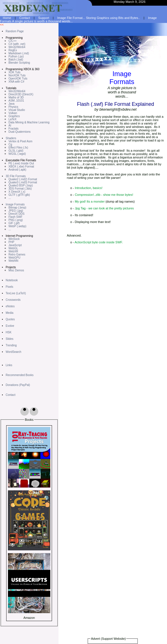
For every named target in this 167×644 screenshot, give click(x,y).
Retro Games (17, 255)
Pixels (9, 287)
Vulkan (13, 113)
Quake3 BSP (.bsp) (21, 185)
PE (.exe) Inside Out (21, 163)
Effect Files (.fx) (18, 148)
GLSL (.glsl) (16, 151)
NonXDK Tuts (17, 75)
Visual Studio (17, 110)
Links (9, 365)
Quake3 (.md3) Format (23, 182)
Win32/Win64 (17, 47)
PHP (11, 242)
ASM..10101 (16, 101)
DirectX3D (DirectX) (21, 94)
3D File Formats (16, 176)
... (10, 198)
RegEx (13, 50)
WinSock (14, 239)
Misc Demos (16, 270)
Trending (11, 345)
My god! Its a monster (90, 201)
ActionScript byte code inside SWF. (99, 242)
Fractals (14, 129)
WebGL (13, 248)
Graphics (14, 116)
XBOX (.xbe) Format (21, 167)
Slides (9, 339)
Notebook (12, 280)
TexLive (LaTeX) (16, 293)
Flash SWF (15, 217)
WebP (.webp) (17, 226)
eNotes (10, 306)
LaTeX (12, 119)
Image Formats (15, 204)
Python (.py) (16, 56)
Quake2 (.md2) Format (23, 179)
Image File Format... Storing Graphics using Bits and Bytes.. (99, 18)
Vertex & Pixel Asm (20, 141)
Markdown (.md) (19, 53)
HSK (9, 332)
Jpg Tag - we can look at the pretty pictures (104, 208)
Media (9, 313)
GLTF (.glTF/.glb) (19, 195)
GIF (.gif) (14, 223)
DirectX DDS (17, 214)
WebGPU (14, 258)
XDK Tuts (14, 72)
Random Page (15, 31)
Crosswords (13, 300)
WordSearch (13, 352)
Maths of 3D (16, 97)
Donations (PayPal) (18, 385)
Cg (10, 144)
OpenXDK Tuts (18, 79)
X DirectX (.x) (17, 192)
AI (10, 125)
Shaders (11, 138)
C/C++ (13, 41)
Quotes (10, 319)
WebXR (13, 251)
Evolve (10, 326)
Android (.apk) (17, 170)
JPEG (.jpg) (16, 211)
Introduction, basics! (89, 188)
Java (11, 104)
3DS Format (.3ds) (20, 189)
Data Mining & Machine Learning (29, 122)
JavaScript (15, 245)
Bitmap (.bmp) (17, 208)
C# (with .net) (17, 44)
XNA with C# (16, 82)
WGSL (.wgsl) (17, 154)
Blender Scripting (19, 63)
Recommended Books (19, 375)
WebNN (13, 261)
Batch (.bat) (16, 60)
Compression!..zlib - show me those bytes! (104, 195)
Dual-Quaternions (19, 132)
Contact (10, 395)
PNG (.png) (16, 220)
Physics (13, 107)
